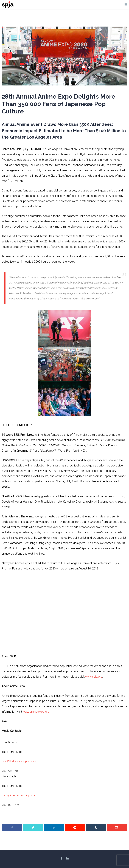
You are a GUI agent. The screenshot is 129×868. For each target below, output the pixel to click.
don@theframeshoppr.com (19, 761)
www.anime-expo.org (36, 712)
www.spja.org (94, 677)
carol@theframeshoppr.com (19, 795)
